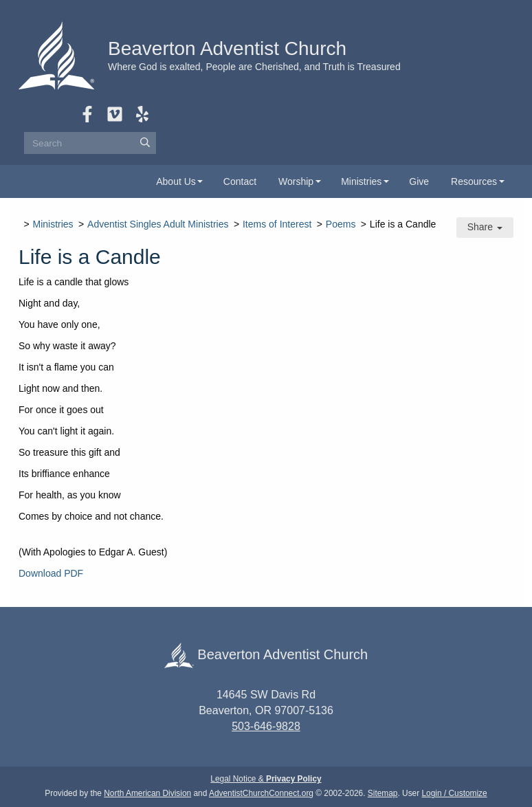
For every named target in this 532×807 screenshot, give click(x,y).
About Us (176, 181)
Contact (240, 181)
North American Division (147, 793)
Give (419, 181)
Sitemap (383, 793)
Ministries (361, 181)
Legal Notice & (266, 779)
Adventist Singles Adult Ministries (158, 224)
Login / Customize (455, 793)
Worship (296, 181)
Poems (341, 224)
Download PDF (51, 573)
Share (485, 227)
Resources (474, 181)
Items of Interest (277, 224)
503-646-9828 (266, 726)
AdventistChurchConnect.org (261, 793)
